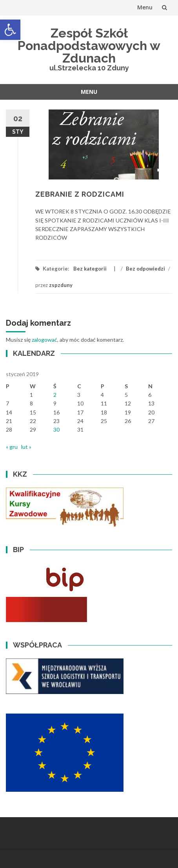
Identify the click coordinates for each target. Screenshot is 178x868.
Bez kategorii (90, 269)
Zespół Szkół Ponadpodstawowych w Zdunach (89, 46)
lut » (26, 447)
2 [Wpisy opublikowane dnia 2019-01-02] (55, 395)
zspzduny (61, 285)
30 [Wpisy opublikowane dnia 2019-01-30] (56, 430)
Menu (145, 7)
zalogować (44, 340)
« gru (12, 447)
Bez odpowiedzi (145, 269)
